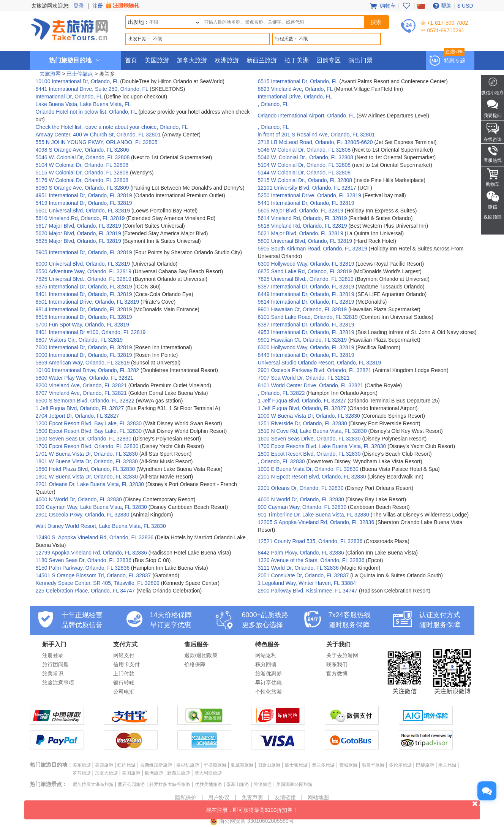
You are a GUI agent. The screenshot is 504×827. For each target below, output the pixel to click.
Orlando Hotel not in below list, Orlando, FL (87, 112)
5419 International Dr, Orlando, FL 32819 (84, 203)
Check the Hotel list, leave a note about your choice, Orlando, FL (112, 127)
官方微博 (337, 673)
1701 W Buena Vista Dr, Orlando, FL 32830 (87, 454)
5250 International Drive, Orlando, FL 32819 (310, 195)
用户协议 (219, 797)
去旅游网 (50, 74)
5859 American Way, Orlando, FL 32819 (83, 363)
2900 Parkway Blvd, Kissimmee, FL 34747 (308, 591)
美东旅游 (82, 765)
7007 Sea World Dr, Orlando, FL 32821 (304, 378)
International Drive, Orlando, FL (295, 97)
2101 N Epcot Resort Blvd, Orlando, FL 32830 (312, 477)
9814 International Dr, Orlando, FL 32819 (306, 302)
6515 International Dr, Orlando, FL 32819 (84, 317)
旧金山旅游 (269, 765)
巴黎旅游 (425, 765)
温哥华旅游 (373, 765)
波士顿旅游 (296, 765)
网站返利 (266, 655)
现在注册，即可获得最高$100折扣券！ (343, 807)
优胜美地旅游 (209, 784)
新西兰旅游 (262, 60)
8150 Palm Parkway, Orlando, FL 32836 (83, 568)
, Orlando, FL (273, 104)
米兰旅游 (447, 765)
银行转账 (124, 683)
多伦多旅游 (400, 765)
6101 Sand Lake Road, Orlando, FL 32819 (308, 317)
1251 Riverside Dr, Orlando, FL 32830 (303, 423)
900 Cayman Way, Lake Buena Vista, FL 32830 (91, 507)
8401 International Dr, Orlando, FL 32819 (84, 294)
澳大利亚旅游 (208, 773)
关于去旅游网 (342, 655)
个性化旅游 (269, 692)
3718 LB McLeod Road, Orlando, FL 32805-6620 (315, 142)
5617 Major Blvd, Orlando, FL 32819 (78, 226)
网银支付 (124, 655)
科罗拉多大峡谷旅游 (170, 784)
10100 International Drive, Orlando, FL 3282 (88, 370)
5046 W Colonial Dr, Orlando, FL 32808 (304, 150)
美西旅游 (104, 765)
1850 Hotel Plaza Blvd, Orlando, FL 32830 (85, 469)
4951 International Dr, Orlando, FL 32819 (84, 195)
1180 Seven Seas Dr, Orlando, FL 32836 (84, 560)
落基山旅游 (238, 784)
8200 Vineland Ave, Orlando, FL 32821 (81, 385)
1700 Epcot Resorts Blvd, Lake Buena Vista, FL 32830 (322, 446)
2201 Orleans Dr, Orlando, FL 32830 (301, 488)
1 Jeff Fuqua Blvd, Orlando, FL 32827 (302, 401)
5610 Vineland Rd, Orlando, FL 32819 (80, 218)
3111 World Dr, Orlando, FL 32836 (298, 568)
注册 (117, 6)
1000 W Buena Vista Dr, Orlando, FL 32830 (309, 416)
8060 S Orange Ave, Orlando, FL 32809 (82, 188)
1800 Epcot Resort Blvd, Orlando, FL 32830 (309, 454)
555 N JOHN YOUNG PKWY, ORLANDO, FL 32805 (97, 142)
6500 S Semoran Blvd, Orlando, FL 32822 (85, 401)
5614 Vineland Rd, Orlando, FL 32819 (303, 218)
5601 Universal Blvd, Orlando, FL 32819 (83, 211)
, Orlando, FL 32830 (281, 461)
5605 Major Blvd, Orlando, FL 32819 (301, 211)
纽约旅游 (126, 765)
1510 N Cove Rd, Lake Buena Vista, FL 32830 (312, 431)
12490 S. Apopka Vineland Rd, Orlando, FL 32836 (95, 537)
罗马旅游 (82, 773)
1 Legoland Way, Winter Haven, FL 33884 (307, 583)
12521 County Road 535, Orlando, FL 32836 (310, 541)
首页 (131, 60)
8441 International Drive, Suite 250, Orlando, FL (93, 89)
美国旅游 (157, 60)
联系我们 (337, 664)
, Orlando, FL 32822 (281, 393)
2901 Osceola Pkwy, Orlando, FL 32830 (83, 515)
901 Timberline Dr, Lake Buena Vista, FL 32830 (314, 515)
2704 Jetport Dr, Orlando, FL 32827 (77, 416)
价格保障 (195, 664)
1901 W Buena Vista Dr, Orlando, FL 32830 (87, 477)
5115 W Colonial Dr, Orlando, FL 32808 (82, 173)
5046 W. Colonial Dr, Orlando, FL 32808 (83, 157)
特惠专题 (455, 60)
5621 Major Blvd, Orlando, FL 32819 (301, 233)
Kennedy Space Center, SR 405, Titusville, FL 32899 (98, 583)
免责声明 (252, 797)
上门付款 (124, 673)
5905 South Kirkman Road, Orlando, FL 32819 (313, 249)
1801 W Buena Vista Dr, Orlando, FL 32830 (87, 461)
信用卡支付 (126, 664)
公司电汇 (124, 692)
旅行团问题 (55, 664)
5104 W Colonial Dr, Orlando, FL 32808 (82, 165)
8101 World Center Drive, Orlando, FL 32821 (311, 385)
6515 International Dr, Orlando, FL (299, 81)
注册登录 (53, 655)
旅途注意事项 (58, 683)
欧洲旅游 (227, 60)
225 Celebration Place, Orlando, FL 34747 (85, 591)
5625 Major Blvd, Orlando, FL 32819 (78, 241)
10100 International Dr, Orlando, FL (78, 81)
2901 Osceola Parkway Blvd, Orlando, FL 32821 (315, 370)
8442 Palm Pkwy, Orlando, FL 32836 (301, 553)
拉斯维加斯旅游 (156, 765)
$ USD (465, 6)
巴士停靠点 (80, 74)
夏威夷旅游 (242, 765)
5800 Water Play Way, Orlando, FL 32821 (85, 378)
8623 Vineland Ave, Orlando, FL (296, 89)
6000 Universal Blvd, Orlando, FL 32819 (83, 264)
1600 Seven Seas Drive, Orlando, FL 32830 (309, 439)
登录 (79, 6)
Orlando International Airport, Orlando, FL (307, 116)
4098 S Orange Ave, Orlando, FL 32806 (82, 150)
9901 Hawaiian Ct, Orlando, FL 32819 (303, 309)
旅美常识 (53, 673)
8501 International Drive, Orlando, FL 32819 (88, 302)
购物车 (382, 6)
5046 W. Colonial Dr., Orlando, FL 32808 (306, 157)
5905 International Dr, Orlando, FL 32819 (84, 252)
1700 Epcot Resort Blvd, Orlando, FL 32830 (87, 446)
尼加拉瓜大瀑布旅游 (93, 784)
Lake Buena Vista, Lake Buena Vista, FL (83, 104)
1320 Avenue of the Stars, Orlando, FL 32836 (311, 560)
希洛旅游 (263, 784)
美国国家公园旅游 (294, 784)
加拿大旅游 (192, 60)
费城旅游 (348, 765)
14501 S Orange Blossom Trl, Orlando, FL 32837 (93, 575)
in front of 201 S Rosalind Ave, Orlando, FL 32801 (316, 135)
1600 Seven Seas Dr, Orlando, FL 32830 (84, 439)
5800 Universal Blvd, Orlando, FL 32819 (305, 241)
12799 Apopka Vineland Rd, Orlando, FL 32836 (91, 553)
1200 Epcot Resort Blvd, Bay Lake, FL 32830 (89, 423)
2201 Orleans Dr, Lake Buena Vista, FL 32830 (90, 484)
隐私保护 (186, 797)
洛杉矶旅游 (188, 765)
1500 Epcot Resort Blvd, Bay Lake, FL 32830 (89, 431)
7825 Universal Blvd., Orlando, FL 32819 (84, 279)
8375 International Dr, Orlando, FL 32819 (84, 287)
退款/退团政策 (201, 655)
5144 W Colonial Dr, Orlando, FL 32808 (304, 173)
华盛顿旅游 (215, 765)
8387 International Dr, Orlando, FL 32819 (306, 287)
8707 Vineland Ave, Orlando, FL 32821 (81, 393)
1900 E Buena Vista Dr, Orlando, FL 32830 (308, 469)
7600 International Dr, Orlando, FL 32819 (84, 347)
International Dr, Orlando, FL (70, 97)
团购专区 (329, 60)
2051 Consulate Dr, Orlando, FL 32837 (303, 575)
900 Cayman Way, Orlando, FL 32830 (302, 507)
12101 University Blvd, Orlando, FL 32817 (307, 188)
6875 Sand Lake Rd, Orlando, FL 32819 (305, 271)
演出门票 (360, 60)
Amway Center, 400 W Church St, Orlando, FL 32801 (98, 135)
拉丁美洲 (297, 60)
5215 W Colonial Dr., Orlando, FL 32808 (305, 180)
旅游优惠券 (269, 673)
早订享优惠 (269, 683)
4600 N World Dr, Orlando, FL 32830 (79, 499)
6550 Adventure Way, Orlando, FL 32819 (84, 271)
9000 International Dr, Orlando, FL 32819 (84, 355)
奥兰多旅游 (323, 765)
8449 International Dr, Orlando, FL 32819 (306, 294)
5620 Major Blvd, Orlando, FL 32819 (78, 233)
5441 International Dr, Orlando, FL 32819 (306, 203)
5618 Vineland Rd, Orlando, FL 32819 (303, 226)
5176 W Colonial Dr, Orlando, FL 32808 (82, 180)
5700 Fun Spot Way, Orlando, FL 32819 (82, 325)
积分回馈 (266, 664)
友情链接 (285, 797)
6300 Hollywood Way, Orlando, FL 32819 (306, 264)
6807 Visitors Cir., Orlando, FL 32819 (79, 340)
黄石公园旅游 (131, 784)
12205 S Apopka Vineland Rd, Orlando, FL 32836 (316, 522)
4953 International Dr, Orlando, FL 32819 (306, 332)
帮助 (441, 6)
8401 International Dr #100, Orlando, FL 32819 (91, 332)
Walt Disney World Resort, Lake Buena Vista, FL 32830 (101, 526)
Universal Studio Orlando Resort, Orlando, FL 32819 (320, 363)
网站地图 (318, 797)
